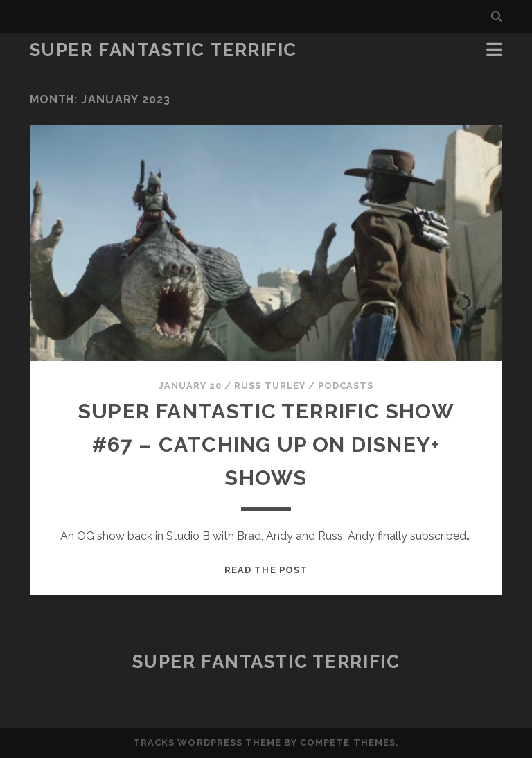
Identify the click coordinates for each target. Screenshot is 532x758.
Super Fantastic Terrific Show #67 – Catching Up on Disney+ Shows (266, 444)
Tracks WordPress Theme (207, 742)
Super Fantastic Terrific (163, 50)
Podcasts (346, 386)
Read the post (266, 570)
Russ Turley (269, 386)
